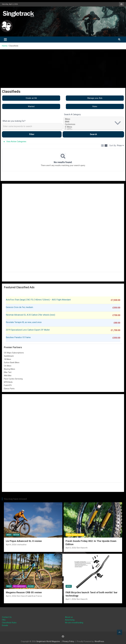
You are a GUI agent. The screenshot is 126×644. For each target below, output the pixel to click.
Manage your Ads (95, 98)
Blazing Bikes (9, 369)
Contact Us (7, 617)
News (69, 586)
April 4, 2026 (11, 545)
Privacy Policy (68, 641)
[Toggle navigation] (5, 40)
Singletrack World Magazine (48, 641)
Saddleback (9, 356)
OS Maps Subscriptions (14, 353)
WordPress (99, 641)
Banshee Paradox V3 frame (18, 337)
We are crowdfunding (74, 623)
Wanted (31, 106)
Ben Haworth (82, 548)
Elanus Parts (9, 389)
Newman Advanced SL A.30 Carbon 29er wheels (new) (30, 315)
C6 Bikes (8, 366)
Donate (5, 625)
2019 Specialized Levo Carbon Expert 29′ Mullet (28, 330)
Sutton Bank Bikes (12, 363)
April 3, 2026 (71, 548)
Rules (95, 106)
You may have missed (15, 499)
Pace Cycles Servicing (13, 379)
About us (69, 617)
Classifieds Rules (9, 623)
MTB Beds (8, 382)
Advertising (70, 620)
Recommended (19, 586)
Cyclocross (94, 124)
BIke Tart (8, 372)
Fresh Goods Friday (75, 535)
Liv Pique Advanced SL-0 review (24, 541)
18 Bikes (7, 359)
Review (16, 535)
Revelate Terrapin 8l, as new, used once (24, 322)
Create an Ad (31, 98)
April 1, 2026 (71, 599)
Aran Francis (37, 596)
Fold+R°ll (8, 385)
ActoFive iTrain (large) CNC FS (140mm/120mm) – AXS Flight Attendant (39, 300)
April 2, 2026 (11, 596)
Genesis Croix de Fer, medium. (20, 307)
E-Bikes (94, 127)
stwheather (22, 545)
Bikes (94, 119)
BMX (94, 122)
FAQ (4, 620)
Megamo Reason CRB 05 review (24, 592)
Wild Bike (8, 376)
